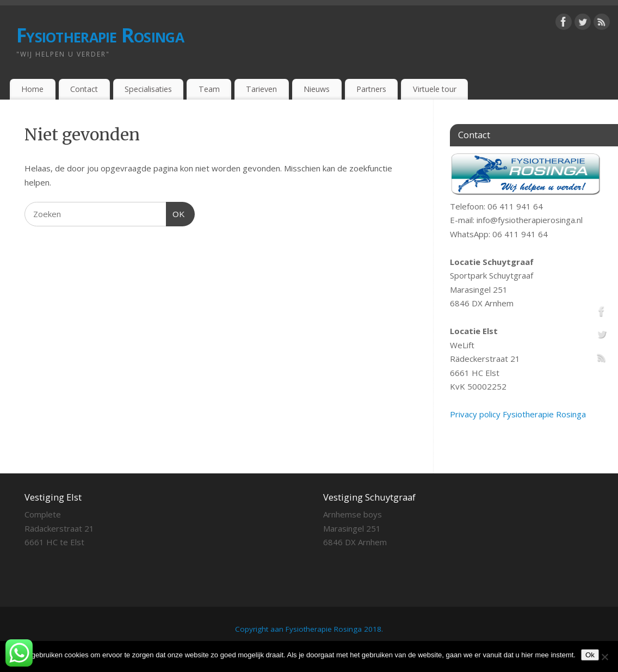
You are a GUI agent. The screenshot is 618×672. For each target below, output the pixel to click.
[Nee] (604, 657)
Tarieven (261, 89)
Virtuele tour (435, 89)
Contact (84, 89)
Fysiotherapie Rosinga (100, 35)
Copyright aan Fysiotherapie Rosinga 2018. (309, 629)
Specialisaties (148, 89)
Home (32, 89)
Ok (590, 655)
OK (176, 213)
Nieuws (317, 89)
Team (209, 89)
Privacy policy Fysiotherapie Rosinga (518, 414)
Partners (371, 89)
